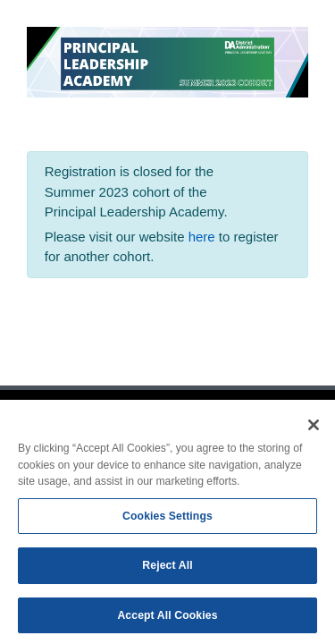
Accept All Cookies (167, 619)
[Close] (314, 428)
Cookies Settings (167, 519)
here (204, 237)
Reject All (167, 569)
